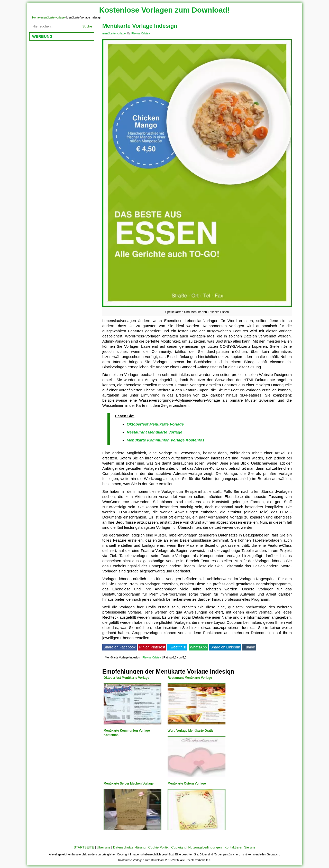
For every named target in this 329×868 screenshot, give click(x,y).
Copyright (178, 847)
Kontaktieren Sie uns (240, 847)
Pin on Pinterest (152, 647)
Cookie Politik (158, 847)
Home (36, 17)
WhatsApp (198, 647)
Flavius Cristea (141, 33)
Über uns (103, 847)
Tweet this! (177, 647)
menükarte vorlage (53, 17)
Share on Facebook (120, 647)
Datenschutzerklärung (129, 847)
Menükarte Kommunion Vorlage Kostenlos (166, 440)
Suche (87, 26)
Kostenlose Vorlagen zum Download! (165, 10)
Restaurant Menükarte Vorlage (154, 432)
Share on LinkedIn (225, 647)
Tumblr (249, 647)
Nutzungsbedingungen (205, 847)
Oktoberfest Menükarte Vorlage (155, 424)
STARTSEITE (84, 847)
